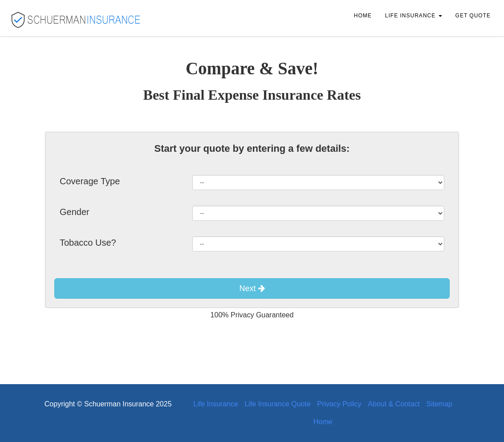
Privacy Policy (339, 404)
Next (252, 288)
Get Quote (473, 16)
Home (363, 16)
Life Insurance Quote (278, 404)
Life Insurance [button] (414, 16)
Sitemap (439, 404)
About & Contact (394, 404)
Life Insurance (216, 404)
